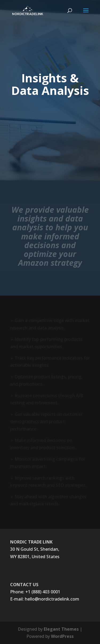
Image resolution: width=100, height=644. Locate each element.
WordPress (62, 636)
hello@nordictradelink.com (52, 599)
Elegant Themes (61, 629)
